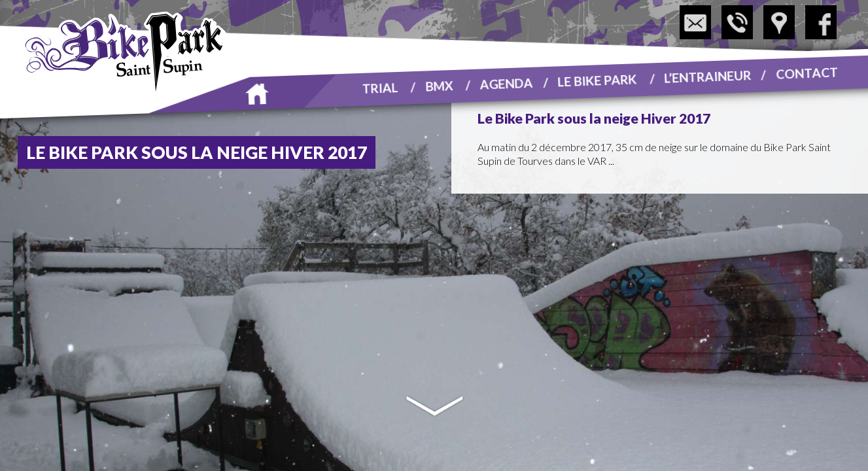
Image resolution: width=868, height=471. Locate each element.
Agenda (507, 83)
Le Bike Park (597, 79)
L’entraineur (708, 76)
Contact (807, 73)
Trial (380, 87)
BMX (439, 85)
